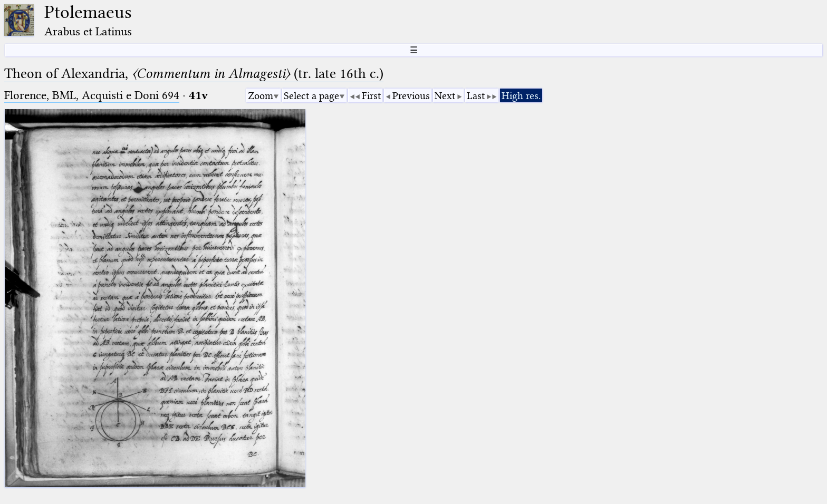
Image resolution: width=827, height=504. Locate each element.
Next (445, 96)
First (371, 96)
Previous (411, 96)
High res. (521, 96)
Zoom (261, 96)
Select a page (311, 96)
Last (476, 96)
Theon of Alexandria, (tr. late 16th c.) (194, 74)
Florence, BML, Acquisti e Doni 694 (92, 95)
